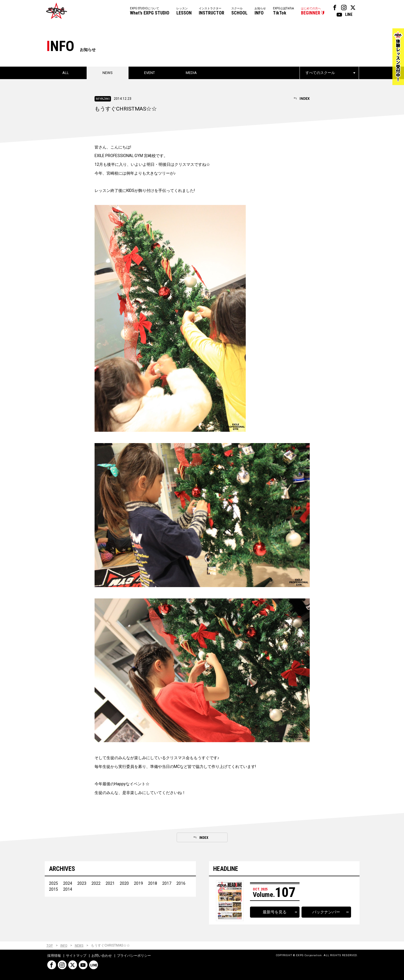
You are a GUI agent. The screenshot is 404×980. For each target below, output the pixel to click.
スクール (239, 11)
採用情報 (54, 956)
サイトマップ (76, 956)
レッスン (184, 11)
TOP (50, 946)
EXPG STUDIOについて (150, 11)
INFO (64, 946)
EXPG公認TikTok (283, 11)
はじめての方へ (311, 11)
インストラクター (211, 11)
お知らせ (260, 11)
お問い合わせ (102, 956)
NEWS (79, 946)
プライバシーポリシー (134, 956)
